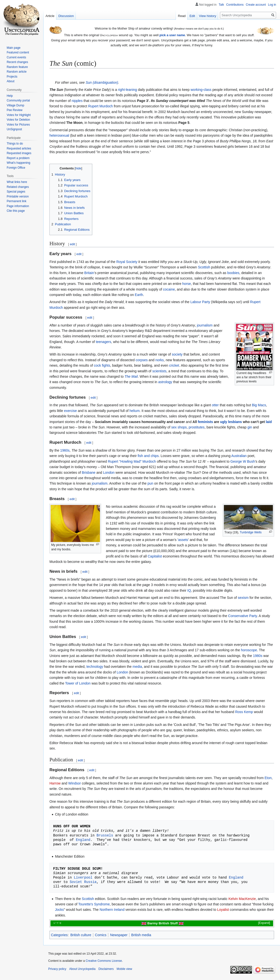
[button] (261, 923)
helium (134, 411)
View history (208, 16)
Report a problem (18, 158)
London (109, 473)
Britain (89, 273)
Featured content (18, 52)
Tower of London (78, 683)
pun (150, 483)
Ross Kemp (244, 712)
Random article (17, 72)
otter (215, 405)
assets (183, 540)
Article (50, 16)
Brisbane (89, 473)
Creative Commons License (104, 961)
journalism (205, 325)
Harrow (55, 783)
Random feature (17, 67)
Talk (221, 5)
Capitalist (155, 556)
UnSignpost (14, 129)
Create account (256, 5)
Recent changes (17, 62)
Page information (18, 206)
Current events (16, 57)
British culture (81, 935)
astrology (165, 382)
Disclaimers (106, 969)
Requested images (19, 153)
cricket (174, 365)
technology (95, 667)
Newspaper (119, 935)
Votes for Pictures (18, 125)
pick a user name (172, 35)
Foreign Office (16, 168)
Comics (101, 935)
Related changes (18, 187)
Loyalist (223, 910)
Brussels (105, 835)
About (10, 81)
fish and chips (148, 456)
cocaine (169, 289)
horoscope (249, 650)
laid (269, 422)
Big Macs (259, 405)
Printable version (18, 196)
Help (10, 96)
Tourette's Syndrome (94, 904)
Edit (192, 16)
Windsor (74, 783)
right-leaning (128, 90)
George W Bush (243, 461)
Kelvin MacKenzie (242, 899)
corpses (142, 360)
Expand (264, 923)
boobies (233, 273)
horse (187, 284)
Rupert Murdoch (100, 106)
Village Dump (15, 105)
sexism (243, 598)
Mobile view (124, 969)
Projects (12, 77)
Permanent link (16, 201)
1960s (65, 450)
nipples (77, 101)
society (177, 354)
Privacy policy (57, 969)
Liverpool (83, 877)
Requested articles (19, 148)
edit (72, 244)
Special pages (16, 192)
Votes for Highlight (19, 115)
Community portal (18, 100)
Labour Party (200, 302)
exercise (70, 411)
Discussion (66, 16)
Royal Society (127, 262)
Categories (59, 935)
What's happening (18, 163)
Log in (272, 5)
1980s (258, 656)
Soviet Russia (83, 882)
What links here (17, 182)
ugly (224, 422)
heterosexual (59, 135)
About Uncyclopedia (82, 969)
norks (159, 360)
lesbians (235, 422)
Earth (139, 295)
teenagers (103, 342)
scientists (159, 371)
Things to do (15, 144)
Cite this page (16, 211)
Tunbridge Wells (251, 532)
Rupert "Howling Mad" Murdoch (132, 461)
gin (250, 427)
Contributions (235, 5)
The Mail (131, 376)
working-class (201, 90)
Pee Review (15, 110)
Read (182, 16)
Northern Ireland (112, 910)
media (137, 667)
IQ (189, 590)
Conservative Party (242, 616)
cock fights (102, 365)
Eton (268, 778)
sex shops (179, 427)
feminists (205, 422)
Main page (14, 48)
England (83, 840)
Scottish (204, 267)
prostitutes (197, 427)
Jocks (59, 910)
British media (141, 935)
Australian (239, 456)
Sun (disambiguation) (102, 82)
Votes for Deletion (18, 120)
